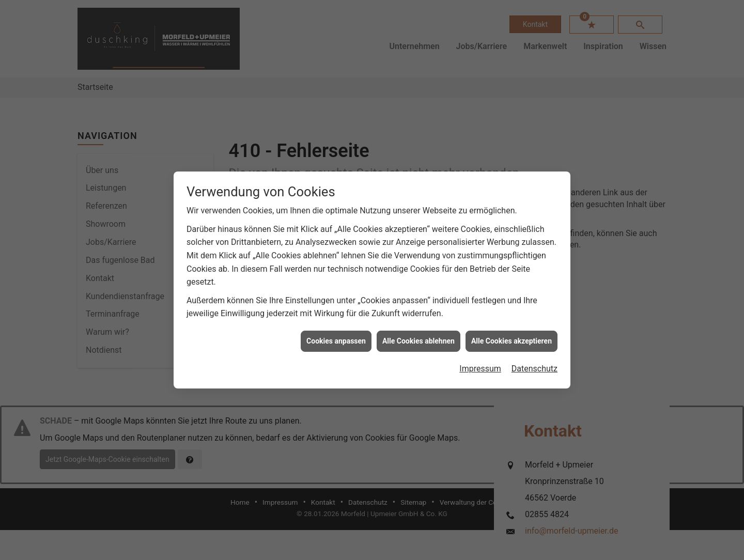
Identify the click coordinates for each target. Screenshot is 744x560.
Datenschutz (534, 367)
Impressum (480, 367)
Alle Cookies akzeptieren (512, 338)
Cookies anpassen (336, 338)
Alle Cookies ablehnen (419, 338)
